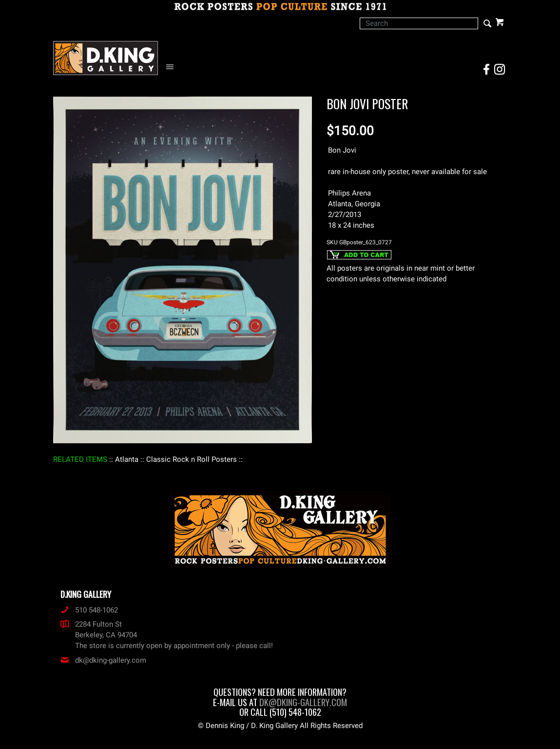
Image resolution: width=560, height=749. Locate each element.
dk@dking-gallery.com (103, 660)
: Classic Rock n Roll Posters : (192, 459)
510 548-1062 (89, 610)
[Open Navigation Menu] (172, 67)
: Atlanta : (127, 459)
